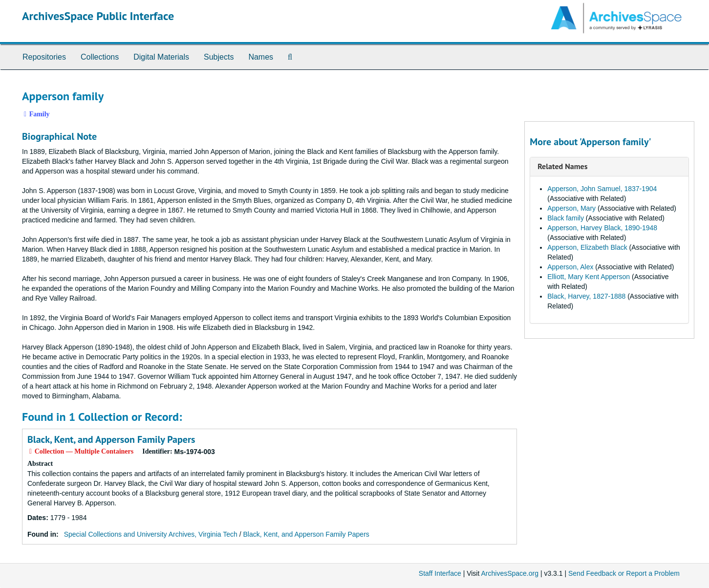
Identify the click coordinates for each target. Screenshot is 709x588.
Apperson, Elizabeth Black (587, 247)
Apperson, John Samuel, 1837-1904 (602, 189)
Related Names (562, 166)
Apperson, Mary (571, 208)
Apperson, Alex (570, 267)
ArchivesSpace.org (510, 573)
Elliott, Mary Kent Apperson (589, 277)
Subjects (219, 57)
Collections (100, 57)
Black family (566, 218)
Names (261, 57)
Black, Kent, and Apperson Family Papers (111, 439)
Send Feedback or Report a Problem (624, 573)
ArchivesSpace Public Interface (98, 16)
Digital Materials (161, 57)
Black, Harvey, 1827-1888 (586, 296)
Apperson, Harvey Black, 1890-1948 (602, 228)
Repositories (44, 57)
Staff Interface (440, 573)
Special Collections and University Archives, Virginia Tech (151, 534)
